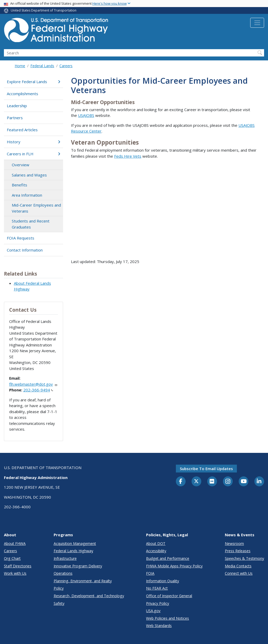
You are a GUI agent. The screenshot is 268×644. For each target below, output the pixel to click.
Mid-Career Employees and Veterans (36, 208)
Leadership (17, 106)
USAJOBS (86, 115)
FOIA (150, 573)
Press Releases (238, 551)
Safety (59, 603)
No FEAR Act (157, 588)
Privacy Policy (158, 603)
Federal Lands (42, 66)
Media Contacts (238, 566)
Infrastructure (65, 558)
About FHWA (15, 543)
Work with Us (15, 573)
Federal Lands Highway (73, 551)
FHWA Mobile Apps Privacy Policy (174, 566)
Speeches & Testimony (244, 558)
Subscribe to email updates (206, 469)
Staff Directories (18, 566)
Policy (59, 588)
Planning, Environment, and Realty (83, 581)
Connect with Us (239, 573)
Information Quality (163, 581)
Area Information (27, 195)
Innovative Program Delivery (78, 566)
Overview (21, 165)
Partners (15, 118)
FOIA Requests (21, 238)
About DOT (156, 543)
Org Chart (12, 558)
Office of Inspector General (169, 596)
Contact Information (25, 250)
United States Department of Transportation (44, 10)
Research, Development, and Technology (89, 596)
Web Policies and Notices (167, 618)
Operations (63, 573)
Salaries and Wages (29, 175)
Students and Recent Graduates (31, 224)
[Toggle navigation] (257, 23)
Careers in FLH (33, 154)
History (33, 142)
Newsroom (234, 543)
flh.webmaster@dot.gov (33, 384)
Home (20, 66)
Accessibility (156, 551)
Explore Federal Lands (33, 82)
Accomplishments (23, 94)
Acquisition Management (75, 543)
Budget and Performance (168, 558)
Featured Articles (22, 130)
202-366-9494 (38, 390)
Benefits (19, 185)
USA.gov (153, 611)
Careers (66, 66)
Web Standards (159, 626)
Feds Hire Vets (128, 156)
